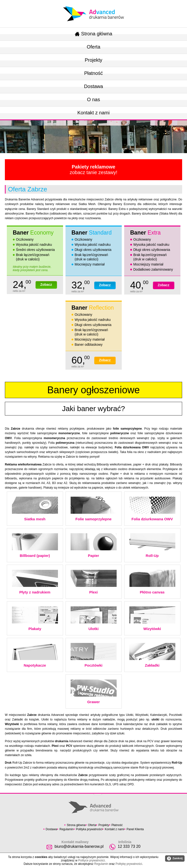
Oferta (93, 47)
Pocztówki (94, 655)
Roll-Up (152, 545)
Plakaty (35, 619)
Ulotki (94, 619)
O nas (93, 99)
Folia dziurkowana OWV (152, 509)
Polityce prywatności (91, 860)
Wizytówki (152, 619)
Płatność (94, 73)
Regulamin (66, 829)
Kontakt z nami (93, 113)
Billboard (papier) (35, 545)
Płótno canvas (152, 582)
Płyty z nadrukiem (35, 582)
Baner (33, 233)
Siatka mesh (35, 509)
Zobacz (46, 285)
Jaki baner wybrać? (93, 409)
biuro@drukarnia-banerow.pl (79, 846)
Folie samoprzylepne (94, 509)
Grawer (94, 692)
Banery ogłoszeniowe (93, 390)
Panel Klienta (135, 829)
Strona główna (93, 34)
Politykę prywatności (129, 864)
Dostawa (93, 86)
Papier (94, 545)
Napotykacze (35, 655)
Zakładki (152, 655)
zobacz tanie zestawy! (93, 170)
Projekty (93, 60)
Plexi (94, 582)
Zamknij (175, 858)
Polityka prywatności (89, 829)
